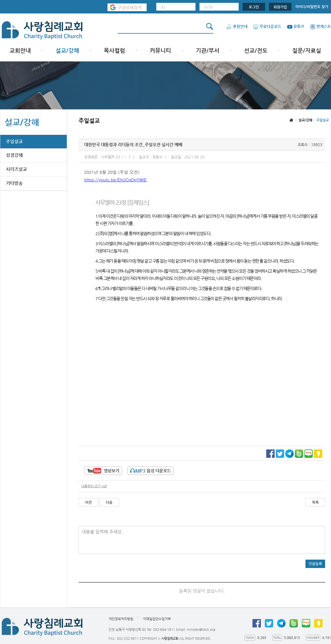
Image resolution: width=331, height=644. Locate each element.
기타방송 (14, 183)
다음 (109, 502)
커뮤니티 (160, 51)
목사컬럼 (114, 51)
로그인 (254, 7)
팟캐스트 (320, 26)
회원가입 (280, 7)
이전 (88, 502)
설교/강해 (67, 51)
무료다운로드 (267, 26)
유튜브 (296, 26)
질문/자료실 (307, 51)
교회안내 (20, 51)
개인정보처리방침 (121, 619)
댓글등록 (315, 564)
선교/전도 (256, 51)
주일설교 (14, 141)
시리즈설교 (16, 169)
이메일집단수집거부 (157, 619)
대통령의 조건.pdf (94, 486)
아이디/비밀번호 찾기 (312, 7)
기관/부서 (208, 51)
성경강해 (14, 155)
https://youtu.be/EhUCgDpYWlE (115, 180)
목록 (315, 502)
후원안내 (237, 26)
